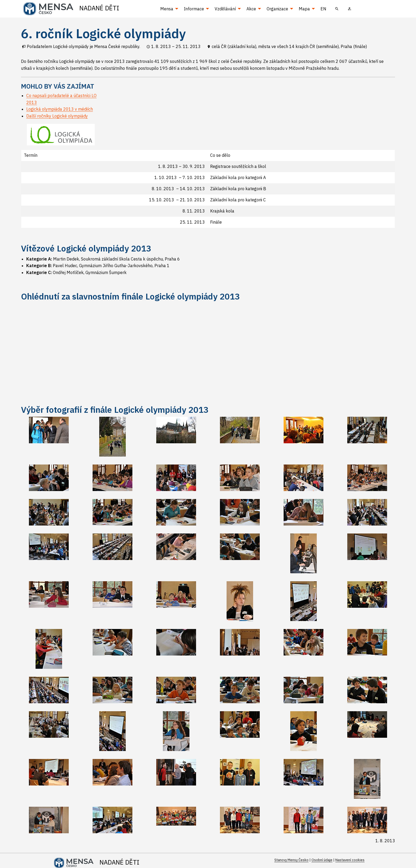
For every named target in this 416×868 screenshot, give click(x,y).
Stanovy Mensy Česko (291, 860)
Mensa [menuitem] (167, 9)
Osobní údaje (322, 860)
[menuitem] (337, 9)
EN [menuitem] (323, 9)
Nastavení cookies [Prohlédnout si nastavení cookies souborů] (350, 860)
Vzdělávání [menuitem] (225, 9)
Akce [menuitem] (251, 9)
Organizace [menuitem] (277, 9)
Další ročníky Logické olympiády (57, 116)
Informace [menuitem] (194, 9)
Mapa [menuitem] (304, 9)
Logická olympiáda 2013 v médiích (60, 109)
